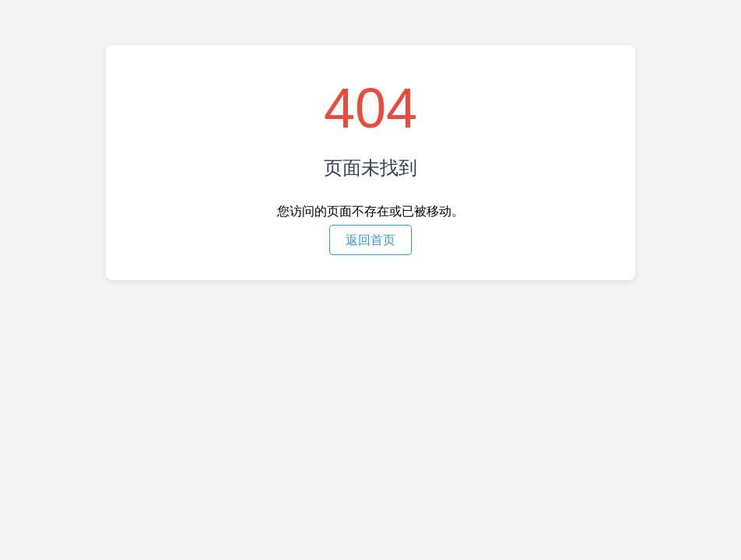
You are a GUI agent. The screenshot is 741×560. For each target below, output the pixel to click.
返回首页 (370, 240)
